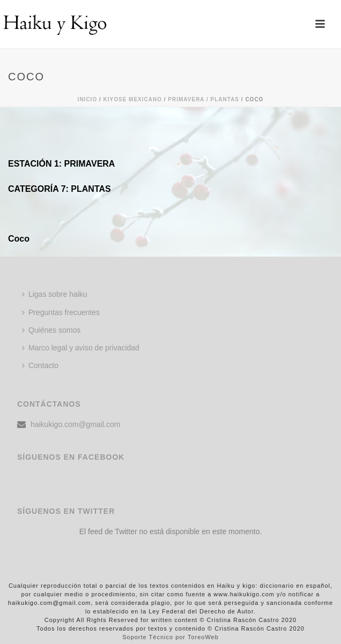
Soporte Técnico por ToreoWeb (171, 637)
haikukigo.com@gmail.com (76, 424)
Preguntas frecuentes (61, 312)
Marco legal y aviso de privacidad (81, 348)
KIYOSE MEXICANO (133, 99)
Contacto (40, 365)
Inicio (88, 99)
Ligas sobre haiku (55, 294)
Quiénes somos (51, 330)
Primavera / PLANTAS (203, 99)
